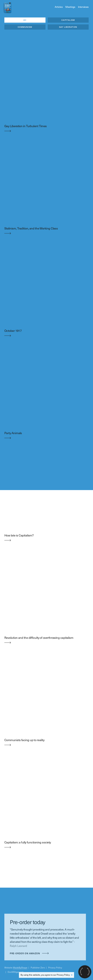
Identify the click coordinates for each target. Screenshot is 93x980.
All (25, 20)
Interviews (83, 7)
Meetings (70, 7)
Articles (59, 7)
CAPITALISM (68, 20)
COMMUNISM (25, 27)
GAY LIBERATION (68, 27)
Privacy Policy (63, 975)
